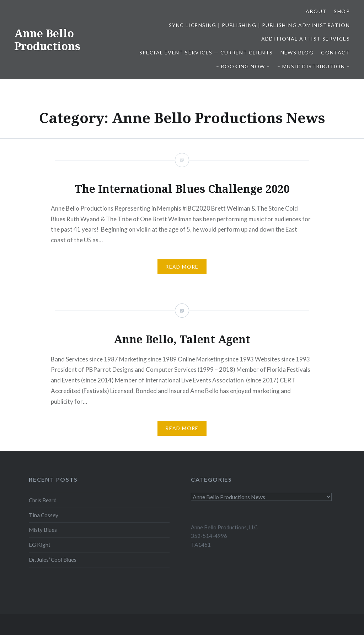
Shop (342, 11)
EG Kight (40, 545)
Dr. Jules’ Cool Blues (53, 560)
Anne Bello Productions (47, 40)
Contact (335, 52)
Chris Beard (43, 500)
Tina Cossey (44, 515)
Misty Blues (43, 530)
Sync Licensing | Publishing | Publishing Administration (259, 25)
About (316, 11)
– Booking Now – (243, 66)
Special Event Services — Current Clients (206, 52)
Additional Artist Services (306, 39)
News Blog (297, 52)
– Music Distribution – (314, 66)
